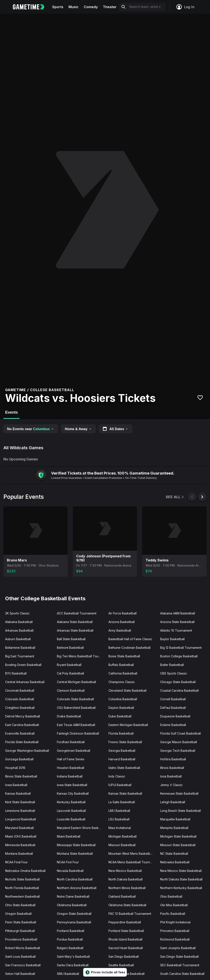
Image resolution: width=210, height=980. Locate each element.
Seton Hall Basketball (20, 974)
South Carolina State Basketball (182, 974)
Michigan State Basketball (178, 836)
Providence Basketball (21, 939)
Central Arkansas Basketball (25, 682)
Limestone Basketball (20, 811)
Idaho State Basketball (124, 768)
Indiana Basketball (70, 776)
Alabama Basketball (19, 622)
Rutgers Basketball (70, 948)
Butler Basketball (172, 665)
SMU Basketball (68, 974)
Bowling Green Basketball (23, 665)
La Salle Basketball (122, 802)
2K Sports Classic (17, 613)
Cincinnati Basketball (20, 690)
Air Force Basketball (122, 613)
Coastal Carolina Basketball (179, 690)
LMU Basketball (119, 811)
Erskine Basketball (173, 725)
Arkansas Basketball (19, 630)
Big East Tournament (20, 656)
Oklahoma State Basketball (127, 905)
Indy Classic (117, 776)
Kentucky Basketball (71, 802)
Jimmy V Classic (171, 785)
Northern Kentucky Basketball (181, 888)
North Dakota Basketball (126, 879)
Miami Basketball (69, 836)
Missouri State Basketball (178, 845)
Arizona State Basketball (177, 622)
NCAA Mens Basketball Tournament (133, 862)
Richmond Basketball (175, 939)
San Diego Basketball (124, 957)
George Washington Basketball (27, 751)
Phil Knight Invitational (175, 922)
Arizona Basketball (122, 622)
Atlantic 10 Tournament (176, 630)
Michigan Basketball (122, 836)
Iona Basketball (171, 776)
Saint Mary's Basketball (73, 957)
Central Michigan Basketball (76, 682)
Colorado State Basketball (75, 699)
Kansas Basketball (18, 793)
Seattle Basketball (121, 965)
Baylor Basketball (172, 639)
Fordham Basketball (71, 742)
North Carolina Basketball (75, 879)
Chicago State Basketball (178, 682)
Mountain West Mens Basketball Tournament (133, 854)
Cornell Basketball (173, 699)
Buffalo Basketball (121, 665)
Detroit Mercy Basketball (23, 716)
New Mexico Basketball (125, 871)
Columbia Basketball (123, 699)
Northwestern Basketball (22, 896)
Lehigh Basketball (173, 802)
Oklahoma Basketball (72, 905)
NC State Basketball (174, 854)
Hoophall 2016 (15, 768)
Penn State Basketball (21, 922)
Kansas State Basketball (125, 793)
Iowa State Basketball (72, 785)
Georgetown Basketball (74, 751)
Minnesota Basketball (20, 845)
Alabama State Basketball (75, 622)
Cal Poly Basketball (70, 673)
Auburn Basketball (18, 639)
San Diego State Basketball (179, 957)
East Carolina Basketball (22, 725)
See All (175, 497)
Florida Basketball (121, 733)
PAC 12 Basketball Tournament (130, 914)
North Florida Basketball (22, 888)
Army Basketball (120, 630)
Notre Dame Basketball (73, 896)
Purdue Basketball (70, 939)
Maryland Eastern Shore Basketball (81, 828)
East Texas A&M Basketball (76, 725)
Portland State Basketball (126, 931)
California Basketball (123, 673)
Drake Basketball (69, 716)
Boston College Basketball (179, 656)
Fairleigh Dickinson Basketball (78, 733)
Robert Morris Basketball (23, 948)
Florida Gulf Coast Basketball (180, 733)
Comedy (91, 7)
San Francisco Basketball (23, 965)
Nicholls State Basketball (22, 879)
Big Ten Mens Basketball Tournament (81, 656)
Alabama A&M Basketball (178, 613)
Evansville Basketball (20, 733)
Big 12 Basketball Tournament (181, 648)
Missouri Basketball (122, 845)
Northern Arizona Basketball (77, 888)
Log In (185, 7)
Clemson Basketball (71, 690)
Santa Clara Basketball (73, 965)
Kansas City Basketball (73, 793)
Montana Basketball (19, 854)
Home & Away (78, 429)
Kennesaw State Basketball (179, 793)
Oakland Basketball (122, 896)
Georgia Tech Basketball (178, 751)
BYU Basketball (16, 673)
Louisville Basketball (71, 819)
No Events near (31, 429)
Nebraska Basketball (175, 862)
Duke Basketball (120, 716)
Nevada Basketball (70, 871)
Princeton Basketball (175, 931)
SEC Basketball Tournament (180, 965)
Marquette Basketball (175, 819)
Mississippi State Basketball (76, 845)
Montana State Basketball (75, 854)
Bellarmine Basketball (20, 648)
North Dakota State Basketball (181, 879)
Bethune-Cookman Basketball (129, 648)
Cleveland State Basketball (127, 690)
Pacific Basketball (173, 914)
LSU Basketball (119, 819)
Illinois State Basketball (21, 776)
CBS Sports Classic (174, 673)
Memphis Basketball (174, 828)
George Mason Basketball (179, 742)
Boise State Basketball (124, 656)
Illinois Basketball (172, 768)
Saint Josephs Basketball (178, 948)
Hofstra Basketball (173, 759)
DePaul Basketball (173, 708)
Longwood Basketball (21, 819)
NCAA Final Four (16, 862)
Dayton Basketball (121, 708)
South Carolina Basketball (126, 974)
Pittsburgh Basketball (20, 931)
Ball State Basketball (71, 639)
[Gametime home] (31, 7)
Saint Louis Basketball (20, 957)
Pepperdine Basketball (125, 922)
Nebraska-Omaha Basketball (25, 871)
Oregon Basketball (18, 914)
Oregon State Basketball (74, 914)
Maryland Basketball (19, 828)
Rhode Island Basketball (125, 939)
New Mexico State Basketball (181, 871)
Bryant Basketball (69, 665)
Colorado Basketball (20, 699)
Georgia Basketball (122, 751)
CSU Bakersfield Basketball (76, 708)
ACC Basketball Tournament (77, 613)
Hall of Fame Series (71, 759)
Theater (110, 7)
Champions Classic (122, 682)
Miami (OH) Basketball (21, 836)
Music (74, 7)
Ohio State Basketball (20, 905)
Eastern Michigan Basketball (128, 725)
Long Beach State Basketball (180, 811)
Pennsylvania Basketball (74, 922)
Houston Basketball (71, 768)
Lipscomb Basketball (71, 811)
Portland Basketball (71, 931)
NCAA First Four (68, 862)
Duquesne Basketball (175, 716)
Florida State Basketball (22, 742)
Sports (58, 7)
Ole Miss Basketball (174, 905)
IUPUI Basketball (120, 785)
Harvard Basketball (122, 759)
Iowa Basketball (16, 785)
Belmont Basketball (70, 648)
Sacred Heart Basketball (126, 948)
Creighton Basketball (20, 708)
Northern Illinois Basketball (127, 888)
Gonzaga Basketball (19, 759)
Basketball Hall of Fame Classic (130, 639)
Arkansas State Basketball (75, 630)
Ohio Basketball (171, 896)
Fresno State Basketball (125, 742)
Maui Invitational (120, 828)
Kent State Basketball (20, 802)
